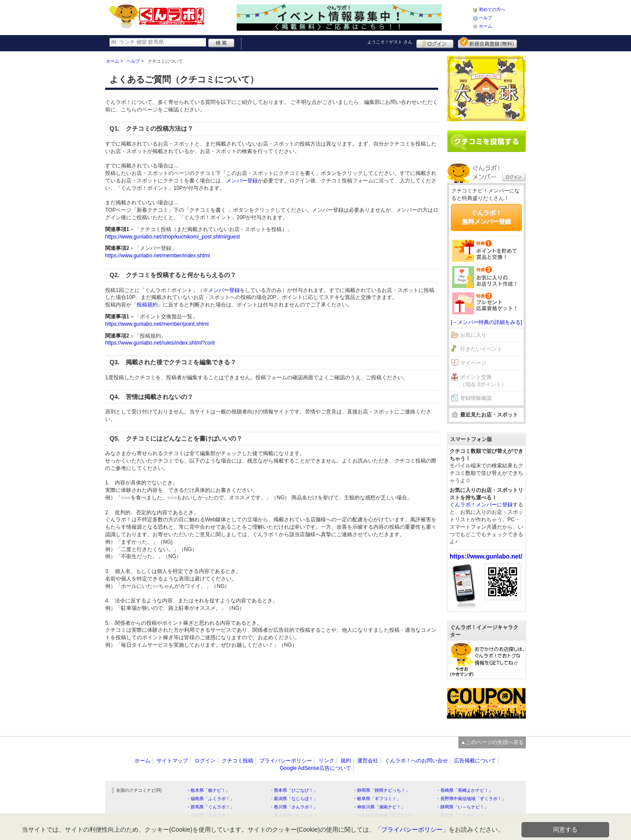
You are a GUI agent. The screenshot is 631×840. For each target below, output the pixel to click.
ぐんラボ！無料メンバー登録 (486, 217)
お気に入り (473, 335)
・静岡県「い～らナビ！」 (462, 807)
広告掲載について (475, 761)
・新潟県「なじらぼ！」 (294, 799)
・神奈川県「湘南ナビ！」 (379, 807)
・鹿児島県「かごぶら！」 (296, 815)
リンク (326, 761)
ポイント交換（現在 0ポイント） (483, 381)
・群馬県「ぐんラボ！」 (210, 807)
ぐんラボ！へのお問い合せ (416, 761)
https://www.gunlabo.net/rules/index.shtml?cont (160, 343)
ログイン (435, 43)
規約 (346, 761)
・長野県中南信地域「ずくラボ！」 (471, 799)
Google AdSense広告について (315, 768)
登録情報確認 (476, 398)
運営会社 (368, 761)
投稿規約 (147, 305)
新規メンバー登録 (487, 43)
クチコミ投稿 (238, 761)
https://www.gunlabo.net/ (486, 556)
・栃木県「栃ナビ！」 (208, 790)
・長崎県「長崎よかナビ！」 (464, 790)
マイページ (473, 363)
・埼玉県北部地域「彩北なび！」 (386, 815)
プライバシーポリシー (286, 761)
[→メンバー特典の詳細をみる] (487, 322)
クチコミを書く (486, 141)
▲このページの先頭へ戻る (492, 742)
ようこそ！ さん (390, 42)
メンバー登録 (242, 181)
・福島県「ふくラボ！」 (210, 799)
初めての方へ (492, 9)
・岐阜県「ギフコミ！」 (377, 799)
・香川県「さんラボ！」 (294, 807)
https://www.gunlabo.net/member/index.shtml (158, 256)
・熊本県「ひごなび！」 (294, 790)
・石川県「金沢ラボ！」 (210, 815)
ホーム (486, 26)
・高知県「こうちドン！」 (462, 815)
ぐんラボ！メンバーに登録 (481, 505)
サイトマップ (172, 761)
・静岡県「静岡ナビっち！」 (381, 790)
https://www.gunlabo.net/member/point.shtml (157, 324)
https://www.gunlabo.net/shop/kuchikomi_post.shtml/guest (173, 237)
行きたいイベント (481, 349)
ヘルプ (486, 18)
